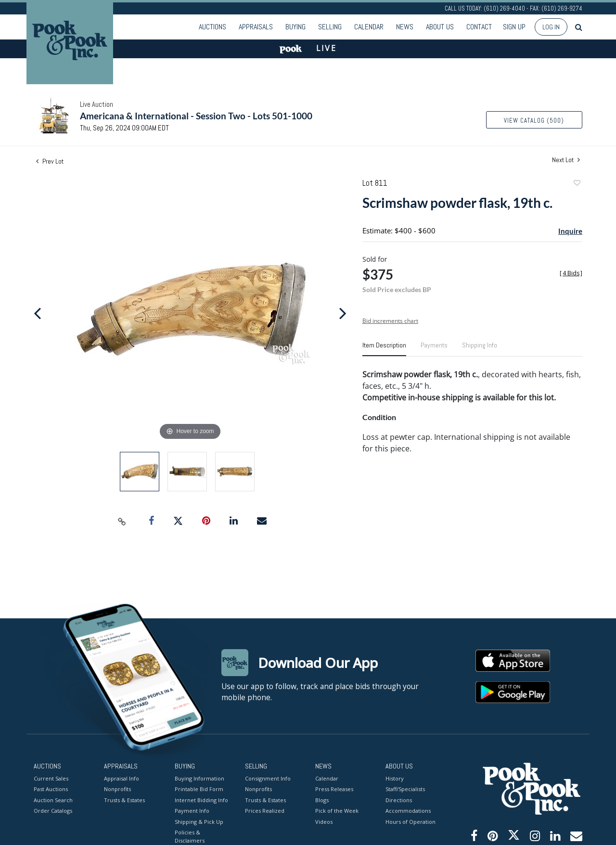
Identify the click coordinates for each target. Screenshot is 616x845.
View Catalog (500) (534, 121)
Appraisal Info (122, 778)
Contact (479, 27)
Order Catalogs (53, 811)
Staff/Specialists (405, 789)
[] (571, 273)
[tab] (384, 349)
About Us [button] (440, 27)
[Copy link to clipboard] (122, 521)
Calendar (369, 27)
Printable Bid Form (199, 789)
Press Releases (334, 789)
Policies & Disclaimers (190, 836)
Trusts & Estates (124, 800)
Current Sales (51, 778)
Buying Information (199, 778)
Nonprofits (117, 789)
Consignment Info (268, 778)
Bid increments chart (390, 321)
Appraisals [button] (256, 27)
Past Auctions (51, 789)
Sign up (514, 27)
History (395, 778)
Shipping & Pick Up (199, 821)
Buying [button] (295, 27)
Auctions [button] (212, 27)
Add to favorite (577, 184)
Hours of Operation (411, 821)
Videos (324, 821)
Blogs (322, 800)
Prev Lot (50, 161)
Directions (399, 800)
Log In (551, 27)
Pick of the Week (337, 811)
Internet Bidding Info (201, 800)
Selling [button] (330, 27)
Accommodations (408, 811)
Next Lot (566, 160)
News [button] (405, 27)
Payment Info (192, 811)
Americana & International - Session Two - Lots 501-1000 (196, 116)
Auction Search (53, 800)
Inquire (570, 231)
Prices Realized (265, 811)
